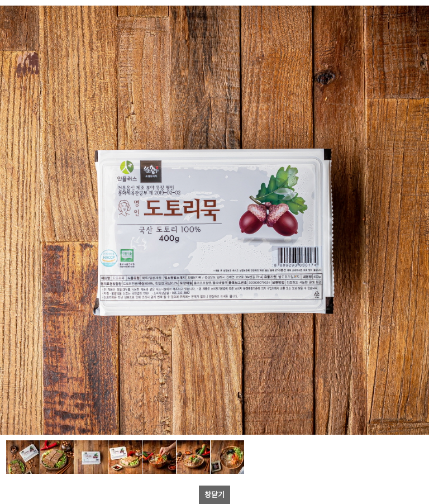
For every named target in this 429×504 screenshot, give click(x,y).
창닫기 (214, 494)
